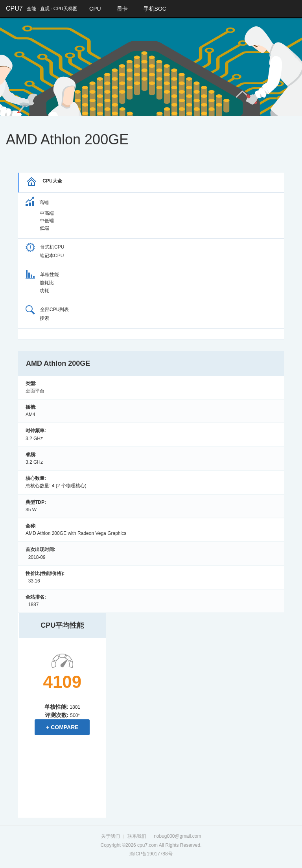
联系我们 (137, 836)
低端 (44, 228)
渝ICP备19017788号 (151, 854)
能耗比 (47, 283)
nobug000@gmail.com (177, 836)
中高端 (47, 213)
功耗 (44, 291)
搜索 (44, 318)
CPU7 (14, 8)
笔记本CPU (52, 256)
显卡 (122, 9)
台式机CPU (45, 247)
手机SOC (155, 9)
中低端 (47, 221)
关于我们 (110, 836)
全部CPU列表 (47, 310)
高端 (37, 203)
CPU (95, 9)
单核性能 (42, 275)
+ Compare (62, 727)
